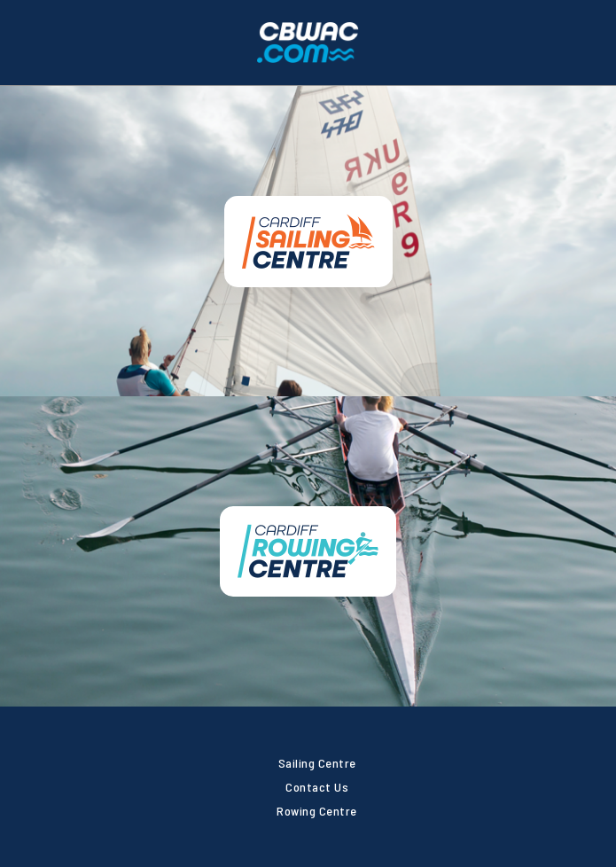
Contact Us (317, 787)
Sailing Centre (317, 763)
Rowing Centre (317, 811)
